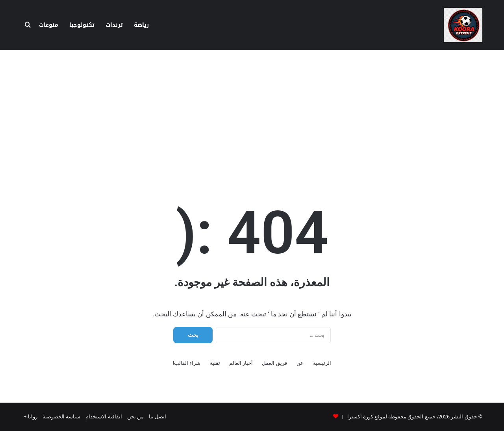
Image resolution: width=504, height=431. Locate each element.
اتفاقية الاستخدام (104, 417)
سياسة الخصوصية (61, 417)
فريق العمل (274, 363)
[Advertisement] (252, 113)
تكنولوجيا (82, 25)
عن (300, 363)
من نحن (135, 417)
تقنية (215, 363)
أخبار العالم (241, 363)
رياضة (141, 25)
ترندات (114, 25)
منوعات (49, 25)
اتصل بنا (157, 417)
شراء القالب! (187, 363)
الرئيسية (322, 363)
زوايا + (31, 417)
